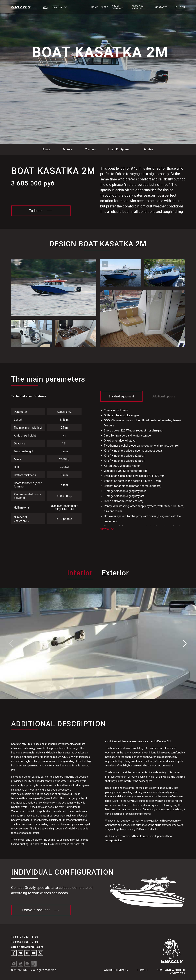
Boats (46, 149)
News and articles (171, 970)
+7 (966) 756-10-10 (25, 942)
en (177, 7)
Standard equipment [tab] (121, 396)
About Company (117, 7)
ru (183, 7)
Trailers (91, 149)
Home (95, 7)
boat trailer (140, 836)
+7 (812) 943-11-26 (25, 937)
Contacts (161, 7)
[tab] (80, 578)
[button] (62, 7)
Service (148, 149)
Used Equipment (119, 149)
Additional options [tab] (164, 396)
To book (41, 211)
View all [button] (107, 529)
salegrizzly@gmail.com (27, 947)
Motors (68, 149)
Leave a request (41, 910)
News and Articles (138, 7)
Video (105, 7)
